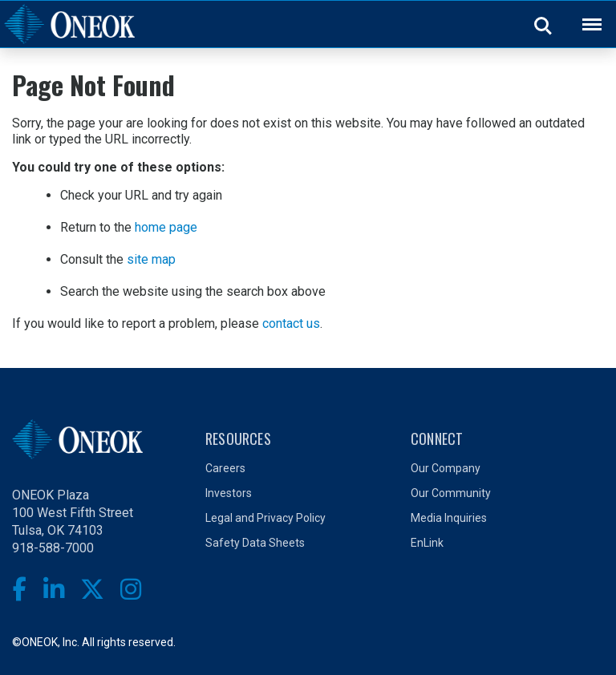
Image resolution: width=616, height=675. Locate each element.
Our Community (451, 493)
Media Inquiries (449, 518)
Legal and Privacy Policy (265, 518)
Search (544, 25)
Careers (225, 468)
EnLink (427, 543)
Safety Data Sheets (255, 543)
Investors (229, 493)
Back (585, 14)
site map (151, 259)
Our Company (446, 468)
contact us (291, 323)
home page (166, 227)
